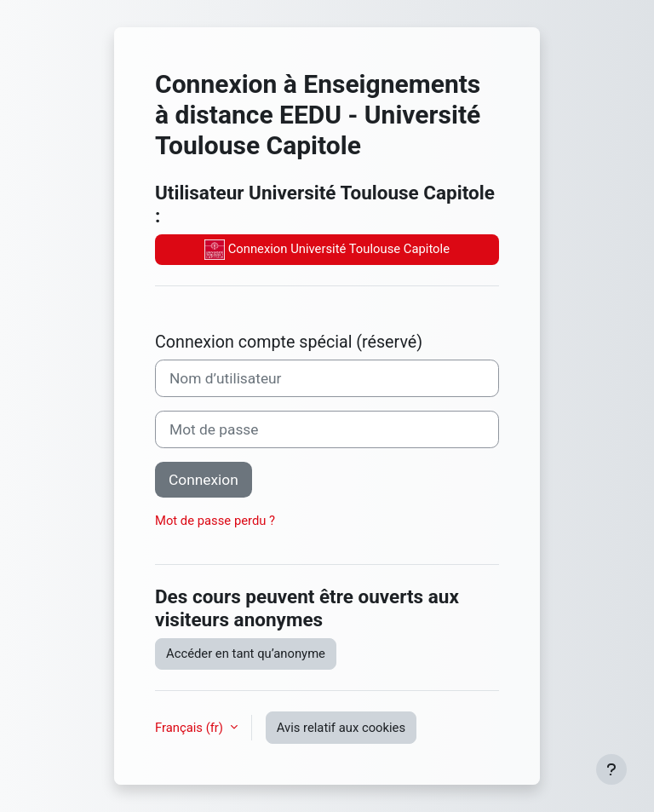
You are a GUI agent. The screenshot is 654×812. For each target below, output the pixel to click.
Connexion (204, 480)
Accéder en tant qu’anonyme (246, 654)
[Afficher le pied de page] (611, 769)
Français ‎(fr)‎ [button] (191, 728)
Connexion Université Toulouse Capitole (327, 250)
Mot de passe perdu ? (215, 521)
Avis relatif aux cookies (341, 728)
